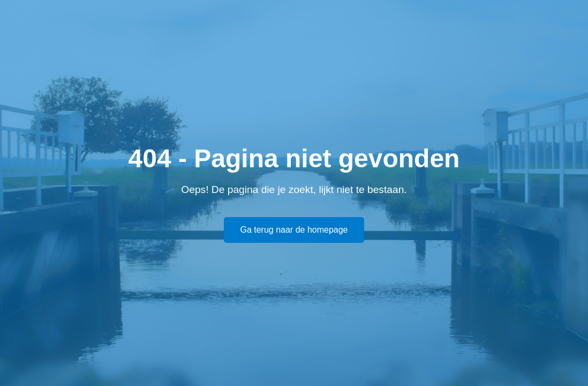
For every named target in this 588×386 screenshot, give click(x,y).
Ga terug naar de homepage (294, 230)
